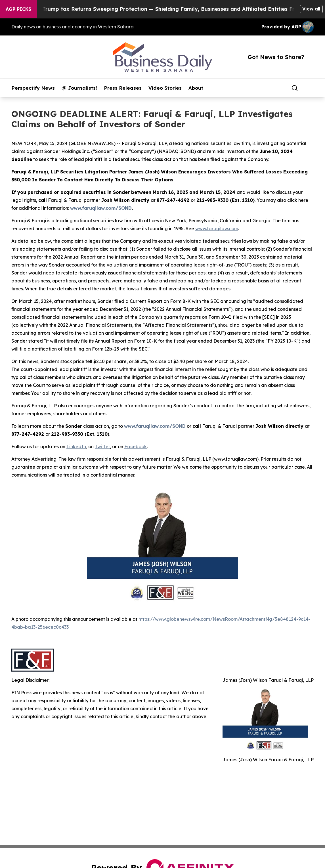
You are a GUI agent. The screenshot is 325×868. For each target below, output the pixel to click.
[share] (310, 88)
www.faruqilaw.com (217, 228)
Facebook (136, 446)
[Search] (295, 88)
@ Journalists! (79, 88)
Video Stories (165, 88)
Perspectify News (33, 88)
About (196, 88)
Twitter (102, 446)
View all (311, 9)
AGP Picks (18, 9)
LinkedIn (76, 446)
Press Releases (123, 88)
